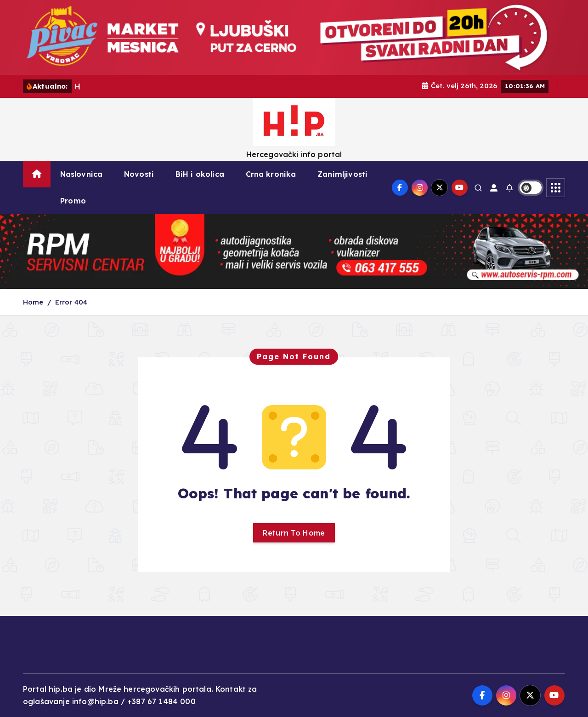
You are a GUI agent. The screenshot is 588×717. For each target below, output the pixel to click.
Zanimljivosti (342, 174)
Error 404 (71, 302)
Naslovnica (82, 174)
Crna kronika (271, 174)
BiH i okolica (200, 174)
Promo (73, 201)
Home (33, 302)
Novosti (139, 174)
